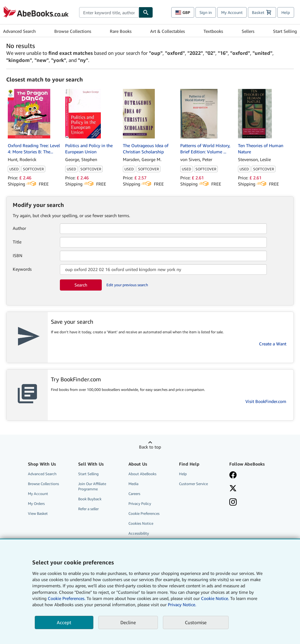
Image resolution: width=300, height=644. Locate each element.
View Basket (38, 513)
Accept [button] (64, 622)
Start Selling (285, 31)
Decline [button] (128, 622)
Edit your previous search (127, 285)
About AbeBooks (142, 474)
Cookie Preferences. (67, 598)
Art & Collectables (168, 31)
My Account (232, 12)
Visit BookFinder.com (266, 401)
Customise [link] (196, 622)
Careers (134, 494)
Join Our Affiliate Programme (92, 486)
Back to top (150, 447)
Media (133, 484)
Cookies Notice (141, 523)
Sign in (206, 12)
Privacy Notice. (182, 605)
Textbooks (213, 31)
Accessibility (139, 533)
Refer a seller (88, 509)
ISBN (18, 255)
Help (286, 12)
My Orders (36, 504)
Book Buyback (90, 499)
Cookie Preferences (144, 513)
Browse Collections (73, 31)
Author (19, 228)
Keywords (22, 269)
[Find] (146, 12)
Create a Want (273, 344)
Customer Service (193, 484)
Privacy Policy (140, 504)
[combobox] (109, 12)
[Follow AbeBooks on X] (251, 489)
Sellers (248, 31)
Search (81, 285)
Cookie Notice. (215, 598)
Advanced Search (19, 31)
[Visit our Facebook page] (251, 475)
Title (17, 242)
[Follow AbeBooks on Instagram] (251, 503)
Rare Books (121, 31)
